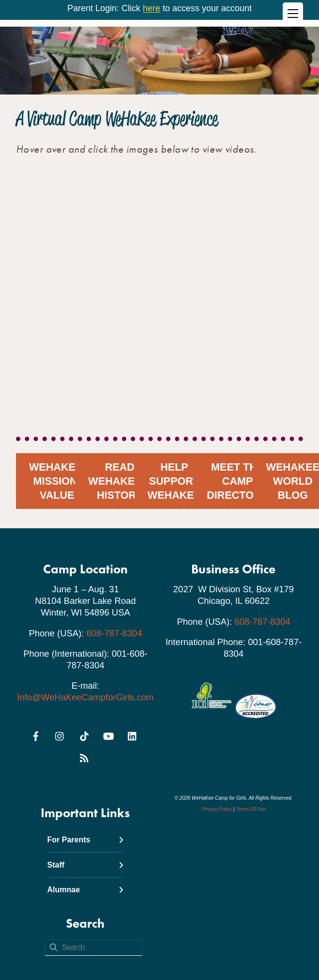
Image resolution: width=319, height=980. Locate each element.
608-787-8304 (114, 633)
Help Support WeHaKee (174, 481)
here (152, 8)
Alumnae (86, 890)
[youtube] (108, 735)
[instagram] (60, 735)
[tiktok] (84, 735)
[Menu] (293, 13)
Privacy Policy (217, 809)
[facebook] (36, 735)
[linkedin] (133, 735)
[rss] (84, 756)
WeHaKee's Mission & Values (61, 481)
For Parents (86, 840)
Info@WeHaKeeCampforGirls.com (86, 697)
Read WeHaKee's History (120, 481)
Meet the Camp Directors (237, 481)
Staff (86, 865)
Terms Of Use (251, 809)
